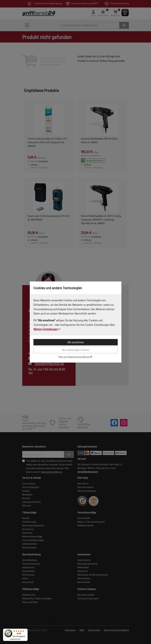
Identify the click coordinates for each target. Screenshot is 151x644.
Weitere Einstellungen (47, 329)
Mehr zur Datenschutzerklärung (75, 357)
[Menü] (26, 631)
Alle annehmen (76, 342)
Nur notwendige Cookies (75, 350)
